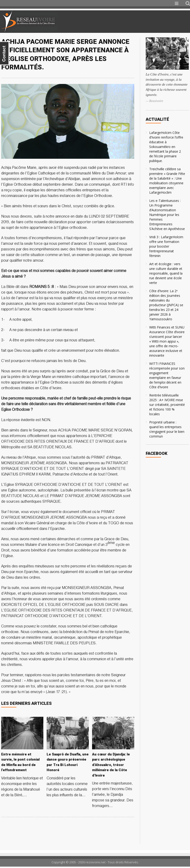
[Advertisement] (135, 22)
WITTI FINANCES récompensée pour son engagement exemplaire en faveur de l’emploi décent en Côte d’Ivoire (167, 375)
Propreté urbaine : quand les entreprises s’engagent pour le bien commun (167, 429)
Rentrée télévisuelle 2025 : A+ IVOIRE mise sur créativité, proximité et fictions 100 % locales (167, 405)
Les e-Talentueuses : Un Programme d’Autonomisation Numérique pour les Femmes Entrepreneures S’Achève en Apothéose (167, 215)
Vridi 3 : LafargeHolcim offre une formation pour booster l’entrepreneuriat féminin (166, 246)
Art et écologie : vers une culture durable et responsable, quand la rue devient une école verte (166, 273)
